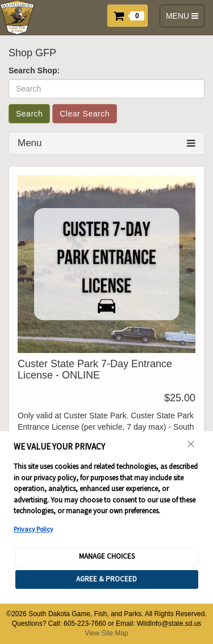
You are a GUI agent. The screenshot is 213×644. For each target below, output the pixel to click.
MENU (183, 18)
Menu (30, 143)
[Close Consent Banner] (191, 444)
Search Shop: (34, 70)
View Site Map (106, 633)
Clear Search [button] (85, 114)
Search (29, 114)
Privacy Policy (34, 529)
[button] (131, 14)
